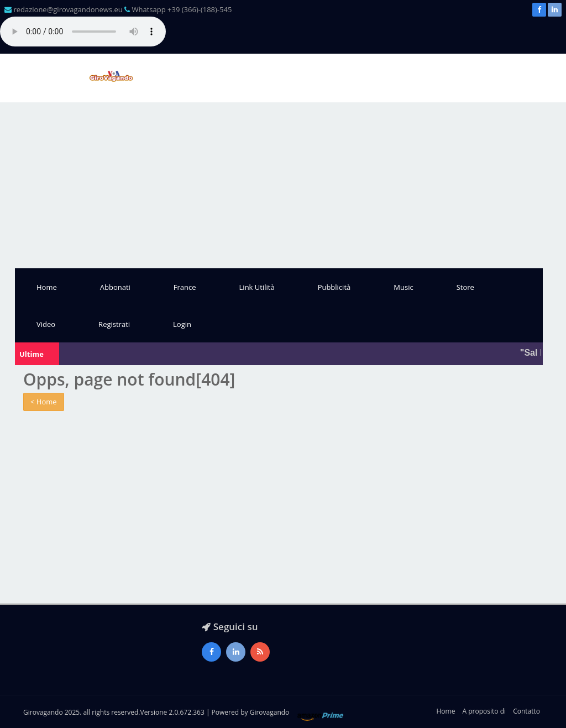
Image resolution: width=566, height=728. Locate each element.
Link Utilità (257, 287)
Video (46, 324)
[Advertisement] (283, 185)
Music (403, 287)
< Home (44, 402)
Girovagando (270, 712)
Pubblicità (334, 287)
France (185, 287)
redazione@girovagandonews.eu (68, 9)
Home (47, 287)
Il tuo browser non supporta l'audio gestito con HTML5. (83, 32)
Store (465, 287)
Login (182, 324)
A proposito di (484, 711)
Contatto (526, 711)
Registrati (114, 324)
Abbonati (115, 287)
